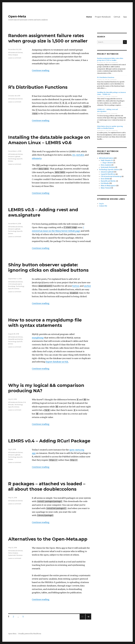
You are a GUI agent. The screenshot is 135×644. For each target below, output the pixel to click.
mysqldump (38, 338)
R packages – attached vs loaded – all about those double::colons (47, 486)
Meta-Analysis (13, 55)
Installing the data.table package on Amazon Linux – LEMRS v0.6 (49, 140)
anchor (87, 286)
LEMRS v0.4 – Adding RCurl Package (49, 441)
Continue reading (41, 70)
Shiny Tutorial (106, 188)
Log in (101, 204)
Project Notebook (103, 17)
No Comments (113, 63)
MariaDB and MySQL (16, 339)
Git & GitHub (105, 179)
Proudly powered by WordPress (30, 634)
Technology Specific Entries (109, 170)
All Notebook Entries (15, 52)
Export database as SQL (57, 362)
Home (89, 17)
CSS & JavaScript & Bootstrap (111, 176)
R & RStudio (105, 183)
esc (74, 155)
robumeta (37, 158)
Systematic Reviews (15, 555)
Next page (88, 620)
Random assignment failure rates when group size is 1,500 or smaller (48, 38)
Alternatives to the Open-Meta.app (48, 539)
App (125, 17)
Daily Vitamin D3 (107, 160)
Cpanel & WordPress (108, 174)
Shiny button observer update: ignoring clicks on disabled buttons (48, 267)
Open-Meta (17, 16)
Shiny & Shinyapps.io (108, 186)
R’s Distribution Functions (38, 87)
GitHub (117, 17)
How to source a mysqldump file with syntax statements (45, 323)
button (76, 286)
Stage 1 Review (108, 163)
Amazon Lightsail (14, 156)
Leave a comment (15, 58)
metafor (80, 155)
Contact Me (103, 206)
